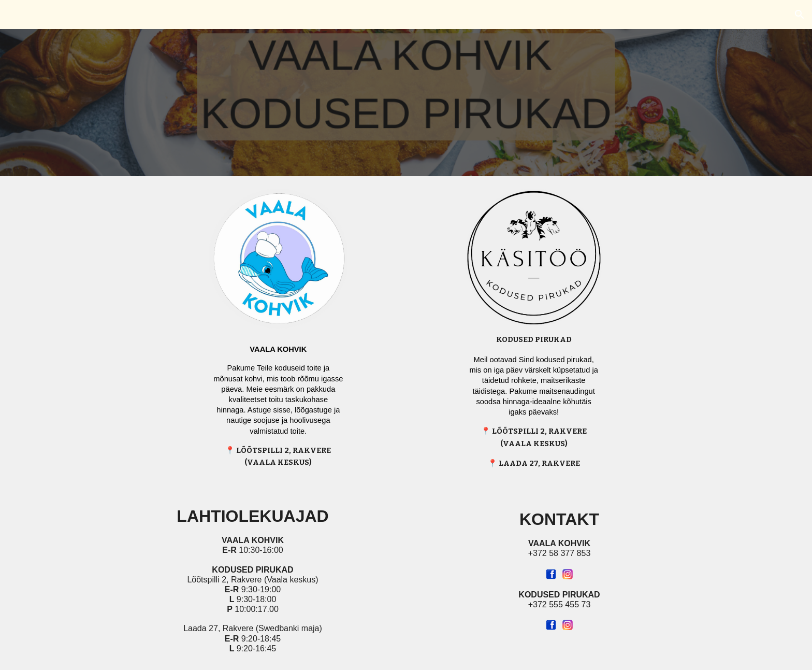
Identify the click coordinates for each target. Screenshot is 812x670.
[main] (278, 402)
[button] (800, 15)
